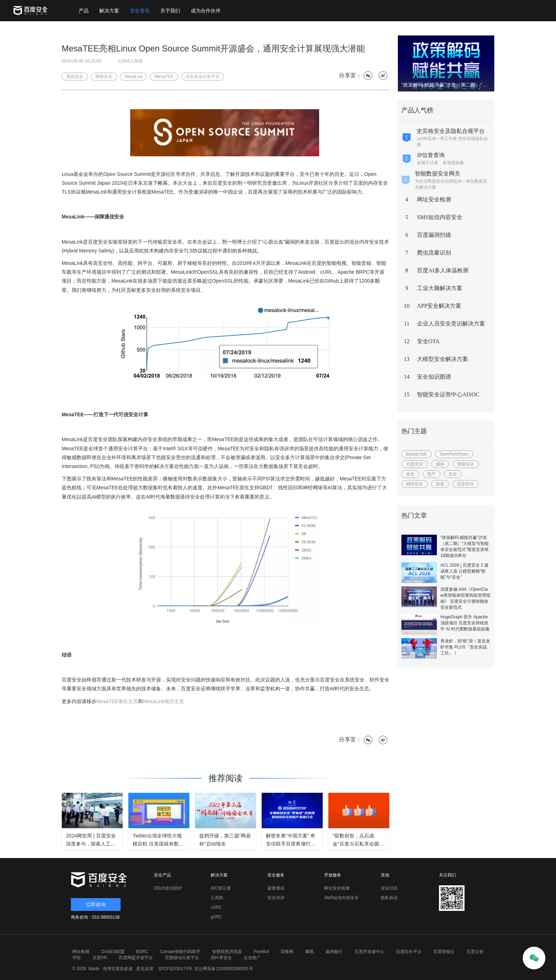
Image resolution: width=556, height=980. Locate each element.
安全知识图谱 (434, 377)
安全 (453, 474)
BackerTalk (416, 454)
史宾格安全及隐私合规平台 (451, 131)
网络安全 (415, 484)
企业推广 (252, 958)
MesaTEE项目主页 (117, 701)
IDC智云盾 (221, 888)
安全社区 (389, 888)
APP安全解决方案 (439, 306)
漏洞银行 (334, 952)
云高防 (217, 898)
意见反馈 (144, 969)
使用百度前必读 (117, 969)
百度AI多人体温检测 (443, 270)
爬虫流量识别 (434, 253)
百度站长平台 (409, 952)
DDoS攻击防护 (168, 888)
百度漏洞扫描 (434, 235)
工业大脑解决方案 (440, 288)
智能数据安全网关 (438, 174)
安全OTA (428, 341)
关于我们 (170, 11)
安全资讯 (140, 11)
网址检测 (81, 952)
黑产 (432, 474)
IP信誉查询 (431, 155)
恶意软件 (466, 484)
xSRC (216, 907)
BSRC (142, 952)
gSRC (216, 917)
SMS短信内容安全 (440, 217)
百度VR (100, 958)
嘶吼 (310, 952)
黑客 (440, 484)
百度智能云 (444, 952)
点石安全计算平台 (202, 77)
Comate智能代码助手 (180, 952)
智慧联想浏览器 (227, 952)
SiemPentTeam (454, 454)
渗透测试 (276, 888)
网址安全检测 (434, 199)
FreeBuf (261, 952)
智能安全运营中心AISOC (448, 394)
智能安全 (466, 464)
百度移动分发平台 (182, 958)
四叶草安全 (221, 958)
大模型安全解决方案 (443, 359)
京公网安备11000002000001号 (224, 969)
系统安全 (75, 77)
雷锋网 (287, 952)
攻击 (410, 474)
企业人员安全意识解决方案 (451, 324)
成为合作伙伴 (206, 11)
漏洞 (440, 464)
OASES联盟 (113, 952)
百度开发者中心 (369, 952)
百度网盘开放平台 (136, 958)
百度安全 (415, 464)
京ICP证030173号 (175, 969)
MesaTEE (164, 77)
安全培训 (276, 898)
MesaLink (134, 77)
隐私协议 (389, 898)
